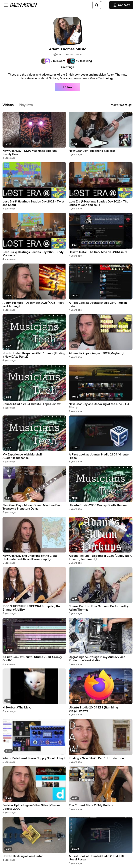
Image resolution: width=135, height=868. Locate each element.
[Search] (97, 5)
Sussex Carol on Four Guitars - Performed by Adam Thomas (99, 608)
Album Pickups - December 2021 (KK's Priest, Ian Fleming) (34, 305)
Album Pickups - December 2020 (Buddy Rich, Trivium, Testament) (100, 558)
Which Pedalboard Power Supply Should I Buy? (34, 758)
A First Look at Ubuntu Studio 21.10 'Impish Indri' (98, 305)
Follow (67, 87)
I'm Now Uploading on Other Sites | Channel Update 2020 (32, 807)
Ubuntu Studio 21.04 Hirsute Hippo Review (32, 404)
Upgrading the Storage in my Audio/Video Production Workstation (97, 659)
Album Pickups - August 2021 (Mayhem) (96, 353)
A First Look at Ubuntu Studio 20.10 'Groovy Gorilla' (32, 659)
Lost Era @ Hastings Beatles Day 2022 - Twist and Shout (33, 203)
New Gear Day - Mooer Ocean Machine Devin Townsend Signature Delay (33, 507)
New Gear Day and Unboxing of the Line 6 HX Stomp (99, 406)
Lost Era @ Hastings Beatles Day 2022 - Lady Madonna (33, 254)
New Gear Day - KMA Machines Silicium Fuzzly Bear (30, 153)
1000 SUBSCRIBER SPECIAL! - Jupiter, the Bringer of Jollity (32, 608)
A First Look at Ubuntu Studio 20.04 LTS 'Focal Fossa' (96, 858)
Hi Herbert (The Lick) (17, 708)
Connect (121, 5)
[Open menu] (6, 5)
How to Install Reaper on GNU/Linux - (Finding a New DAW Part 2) (34, 355)
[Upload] (105, 5)
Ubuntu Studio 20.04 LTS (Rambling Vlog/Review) (93, 709)
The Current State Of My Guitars (91, 805)
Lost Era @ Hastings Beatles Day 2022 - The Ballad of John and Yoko (99, 203)
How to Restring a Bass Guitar (23, 856)
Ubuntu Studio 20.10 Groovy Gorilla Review (98, 505)
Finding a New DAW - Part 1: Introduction (96, 758)
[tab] (8, 105)
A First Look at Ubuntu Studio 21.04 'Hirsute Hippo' (99, 456)
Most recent (122, 105)
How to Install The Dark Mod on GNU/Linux (98, 252)
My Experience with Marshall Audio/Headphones (22, 456)
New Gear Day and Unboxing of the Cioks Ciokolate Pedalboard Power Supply (30, 558)
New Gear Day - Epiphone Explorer (92, 151)
